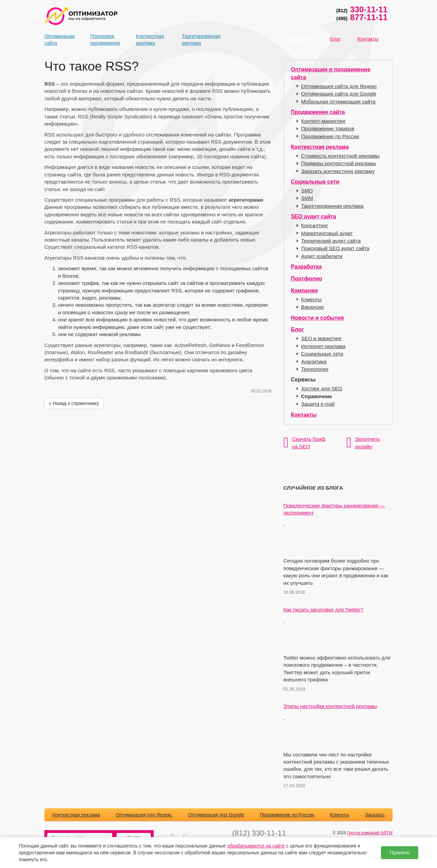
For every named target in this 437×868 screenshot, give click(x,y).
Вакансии (312, 307)
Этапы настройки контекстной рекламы (330, 706)
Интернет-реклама (323, 346)
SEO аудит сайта (313, 216)
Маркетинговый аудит (327, 233)
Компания (304, 291)
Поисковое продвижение (102, 40)
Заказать (375, 815)
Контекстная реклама (148, 40)
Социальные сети (315, 182)
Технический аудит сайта (331, 241)
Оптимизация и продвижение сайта (331, 73)
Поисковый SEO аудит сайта (335, 248)
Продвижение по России (330, 136)
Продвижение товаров (328, 128)
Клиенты (311, 299)
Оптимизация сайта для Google (339, 94)
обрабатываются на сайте (256, 846)
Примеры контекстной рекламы (339, 163)
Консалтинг (315, 225)
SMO (307, 191)
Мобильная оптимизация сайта (338, 102)
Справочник (316, 396)
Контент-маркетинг (323, 121)
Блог (335, 39)
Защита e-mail (318, 404)
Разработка (306, 267)
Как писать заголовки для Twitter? (323, 610)
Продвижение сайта (318, 112)
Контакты (368, 39)
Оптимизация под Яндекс (144, 815)
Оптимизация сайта (56, 40)
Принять (400, 852)
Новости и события (317, 318)
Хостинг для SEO (322, 388)
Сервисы (303, 380)
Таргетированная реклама (194, 40)
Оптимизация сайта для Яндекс (339, 86)
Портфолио (299, 39)
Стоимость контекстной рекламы (340, 156)
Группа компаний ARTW (370, 833)
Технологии (315, 369)
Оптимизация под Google (216, 815)
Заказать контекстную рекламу (338, 171)
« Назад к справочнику (74, 403)
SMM (307, 198)
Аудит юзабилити (322, 256)
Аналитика (314, 361)
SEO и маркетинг (321, 338)
